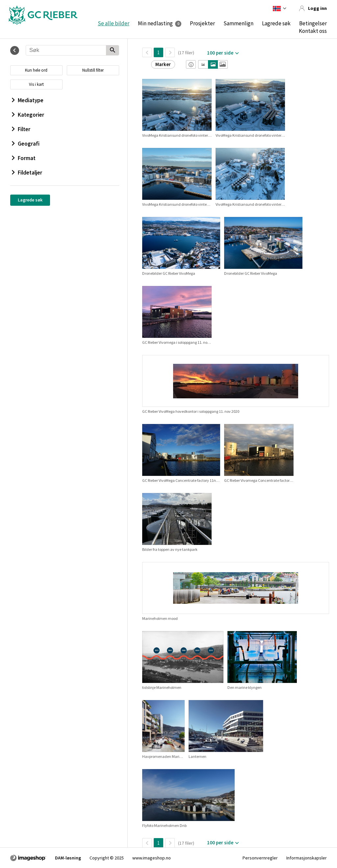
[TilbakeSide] (147, 52)
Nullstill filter (93, 70)
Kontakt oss (313, 31)
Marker (163, 64)
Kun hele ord (36, 70)
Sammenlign (238, 23)
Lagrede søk (276, 23)
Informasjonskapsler (307, 858)
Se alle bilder (114, 23)
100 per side (220, 53)
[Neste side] (170, 52)
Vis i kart (36, 84)
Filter (21, 129)
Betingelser (313, 23)
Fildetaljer (27, 173)
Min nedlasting (155, 23)
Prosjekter (202, 23)
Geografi (26, 144)
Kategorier (28, 115)
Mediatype (28, 100)
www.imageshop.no (152, 858)
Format (24, 158)
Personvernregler (260, 858)
